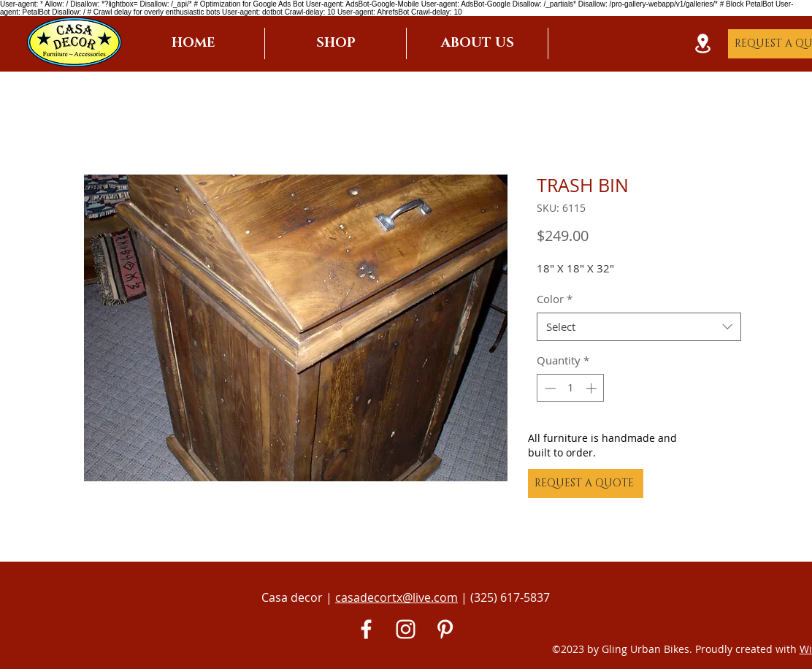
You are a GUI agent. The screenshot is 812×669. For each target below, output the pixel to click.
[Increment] (593, 388)
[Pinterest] (445, 629)
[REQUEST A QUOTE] (586, 483)
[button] (336, 43)
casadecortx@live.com (397, 597)
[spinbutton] (571, 388)
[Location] (702, 43)
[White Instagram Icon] (406, 629)
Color (555, 299)
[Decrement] (549, 388)
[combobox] (639, 327)
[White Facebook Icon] (366, 629)
